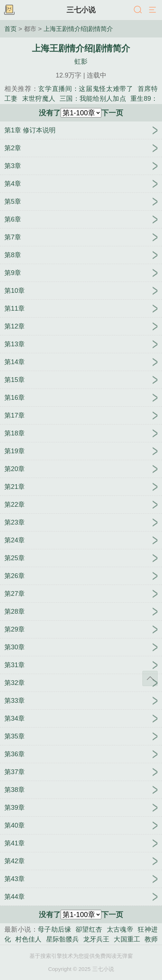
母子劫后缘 (54, 929)
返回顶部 (150, 678)
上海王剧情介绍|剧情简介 (78, 29)
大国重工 (127, 939)
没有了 (50, 113)
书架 (9, 10)
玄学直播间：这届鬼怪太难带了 (86, 89)
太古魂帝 (120, 929)
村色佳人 (28, 939)
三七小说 (81, 10)
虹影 (81, 61)
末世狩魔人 (39, 99)
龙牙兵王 (96, 939)
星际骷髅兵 (63, 939)
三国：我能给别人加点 (93, 99)
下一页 (112, 113)
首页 (11, 29)
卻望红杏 (89, 929)
